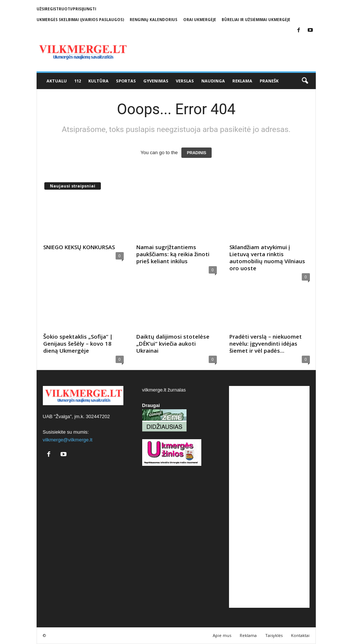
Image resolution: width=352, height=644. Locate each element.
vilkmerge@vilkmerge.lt (68, 440)
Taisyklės (274, 635)
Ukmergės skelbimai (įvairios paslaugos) (80, 20)
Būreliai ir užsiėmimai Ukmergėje (256, 20)
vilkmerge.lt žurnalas (164, 390)
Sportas (126, 81)
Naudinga (213, 81)
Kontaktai (300, 635)
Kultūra (98, 81)
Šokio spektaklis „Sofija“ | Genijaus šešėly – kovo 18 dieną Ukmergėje (78, 343)
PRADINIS (197, 153)
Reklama (242, 81)
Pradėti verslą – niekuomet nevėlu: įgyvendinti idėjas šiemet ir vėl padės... (266, 343)
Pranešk (269, 81)
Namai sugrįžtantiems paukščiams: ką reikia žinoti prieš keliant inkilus (173, 254)
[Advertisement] (269, 497)
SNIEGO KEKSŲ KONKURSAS (79, 247)
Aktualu (57, 81)
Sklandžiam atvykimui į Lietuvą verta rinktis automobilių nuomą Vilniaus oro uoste (267, 257)
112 (78, 81)
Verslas (185, 81)
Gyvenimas (156, 81)
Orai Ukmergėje (200, 20)
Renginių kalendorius (153, 20)
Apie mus (222, 635)
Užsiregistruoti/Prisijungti (66, 9)
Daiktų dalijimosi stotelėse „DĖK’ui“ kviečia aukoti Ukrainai (173, 343)
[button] (305, 81)
